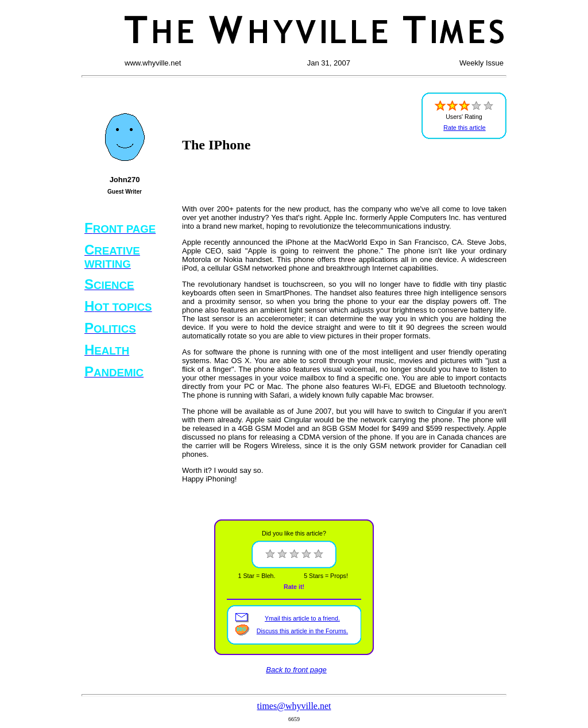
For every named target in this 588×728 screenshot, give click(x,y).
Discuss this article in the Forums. (302, 631)
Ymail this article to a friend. (302, 618)
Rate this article (464, 128)
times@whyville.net (294, 706)
